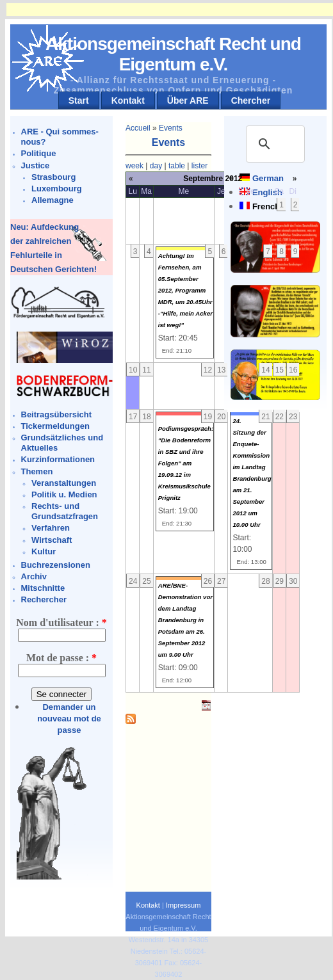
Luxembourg (57, 189)
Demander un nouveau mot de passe (69, 719)
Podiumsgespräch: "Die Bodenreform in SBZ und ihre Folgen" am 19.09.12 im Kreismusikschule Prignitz (186, 463)
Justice (36, 165)
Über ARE (188, 100)
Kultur (44, 551)
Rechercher (44, 599)
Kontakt (128, 100)
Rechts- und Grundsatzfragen (65, 511)
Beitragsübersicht (57, 414)
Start (79, 100)
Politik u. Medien (64, 494)
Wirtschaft (52, 540)
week (134, 166)
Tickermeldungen (55, 426)
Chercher (251, 100)
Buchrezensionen (56, 565)
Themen (37, 471)
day (156, 166)
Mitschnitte (43, 588)
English (267, 192)
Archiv (34, 576)
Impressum (183, 905)
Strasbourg (53, 177)
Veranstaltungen (64, 483)
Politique (39, 153)
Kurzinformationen (58, 459)
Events (171, 128)
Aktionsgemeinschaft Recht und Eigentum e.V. (173, 54)
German (268, 178)
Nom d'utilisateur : (61, 623)
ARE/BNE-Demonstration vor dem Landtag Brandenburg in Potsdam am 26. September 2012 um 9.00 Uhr (185, 620)
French (266, 206)
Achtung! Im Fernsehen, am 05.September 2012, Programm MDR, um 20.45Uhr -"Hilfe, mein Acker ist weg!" (185, 290)
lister (199, 166)
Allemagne (53, 200)
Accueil (138, 128)
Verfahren (51, 528)
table (177, 166)
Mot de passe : (61, 658)
